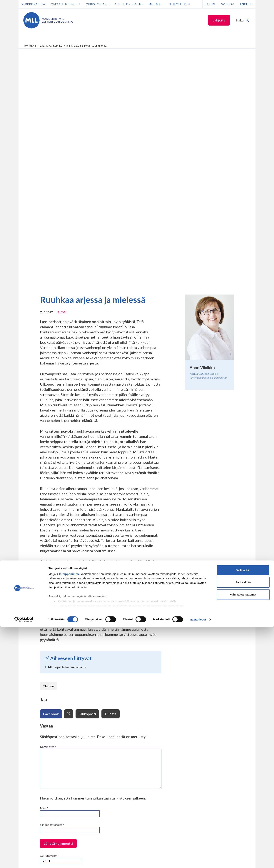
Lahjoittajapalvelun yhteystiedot (51, 752)
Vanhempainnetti (40, 652)
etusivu (30, 46)
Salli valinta (243, 823)
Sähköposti (87, 477)
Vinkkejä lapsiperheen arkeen (45, 668)
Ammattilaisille (83, 652)
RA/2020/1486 (153, 801)
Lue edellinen (35, 640)
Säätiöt (121, 687)
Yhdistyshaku (97, 4)
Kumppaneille (82, 685)
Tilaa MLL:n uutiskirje (100, 746)
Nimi (44, 571)
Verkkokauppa (33, 4)
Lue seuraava (239, 640)
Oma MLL (49, 759)
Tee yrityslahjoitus (154, 735)
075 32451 (40, 738)
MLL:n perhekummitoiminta (67, 430)
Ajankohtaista (51, 46)
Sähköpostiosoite (52, 588)
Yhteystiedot (180, 4)
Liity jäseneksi (170, 659)
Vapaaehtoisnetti (66, 4)
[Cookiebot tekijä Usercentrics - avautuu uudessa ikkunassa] (24, 861)
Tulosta (111, 477)
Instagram (98, 727)
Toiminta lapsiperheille (41, 678)
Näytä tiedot (198, 861)
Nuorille (34, 693)
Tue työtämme (172, 652)
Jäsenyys (122, 673)
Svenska (228, 4)
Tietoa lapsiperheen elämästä (45, 664)
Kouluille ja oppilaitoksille (87, 664)
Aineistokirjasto (129, 4)
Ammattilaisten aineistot (87, 668)
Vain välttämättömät (243, 836)
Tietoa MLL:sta (128, 652)
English (246, 4)
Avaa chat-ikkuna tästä (214, 761)
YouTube (97, 739)
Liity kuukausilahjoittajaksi (160, 731)
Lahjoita (219, 20)
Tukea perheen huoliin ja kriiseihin (48, 673)
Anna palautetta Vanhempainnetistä (39, 684)
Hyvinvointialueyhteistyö (87, 697)
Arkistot (122, 668)
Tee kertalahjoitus (154, 727)
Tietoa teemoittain (84, 673)
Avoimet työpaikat (128, 678)
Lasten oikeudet (82, 678)
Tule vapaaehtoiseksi (174, 668)
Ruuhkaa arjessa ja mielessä (87, 46)
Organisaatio (125, 659)
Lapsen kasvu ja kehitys (42, 659)
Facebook (51, 477)
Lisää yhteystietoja (42, 745)
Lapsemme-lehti (126, 683)
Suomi (210, 4)
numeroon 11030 (154, 774)
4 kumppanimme (68, 815)
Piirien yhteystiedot (129, 697)
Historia (122, 664)
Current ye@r (49, 619)
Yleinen (49, 449)
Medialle (156, 4)
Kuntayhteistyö (82, 692)
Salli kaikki (243, 811)
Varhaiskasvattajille (84, 659)
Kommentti (48, 510)
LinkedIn (97, 731)
